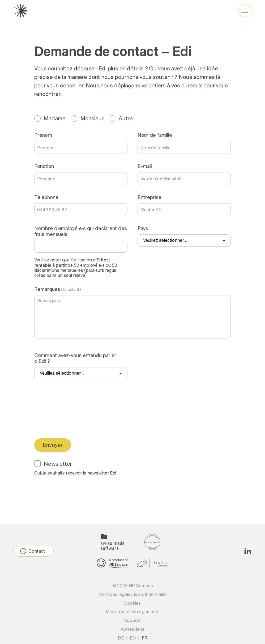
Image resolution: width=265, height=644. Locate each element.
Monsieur (87, 118)
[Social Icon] (248, 551)
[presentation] (75, 418)
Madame (50, 118)
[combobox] (184, 240)
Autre (121, 118)
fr (145, 638)
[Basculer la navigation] (245, 11)
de (121, 638)
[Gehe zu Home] (20, 11)
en (133, 638)
